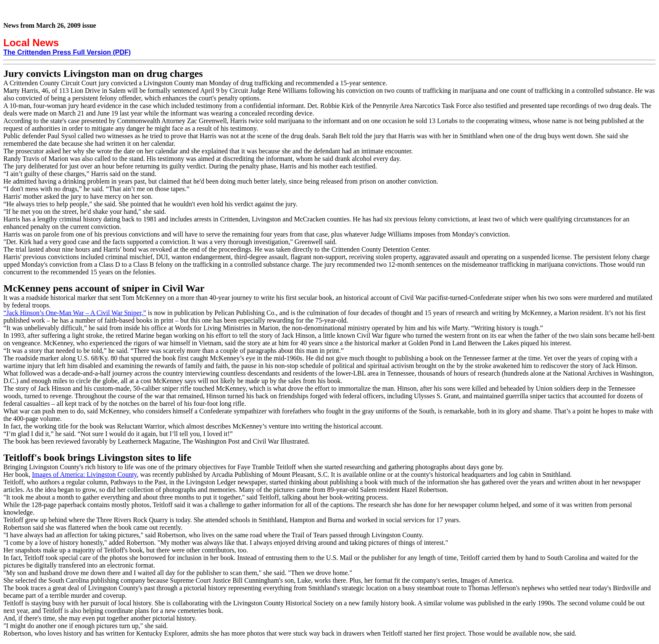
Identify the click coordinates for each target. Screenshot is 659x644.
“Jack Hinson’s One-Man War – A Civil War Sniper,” (75, 313)
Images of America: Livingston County (84, 474)
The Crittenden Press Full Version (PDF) (67, 52)
